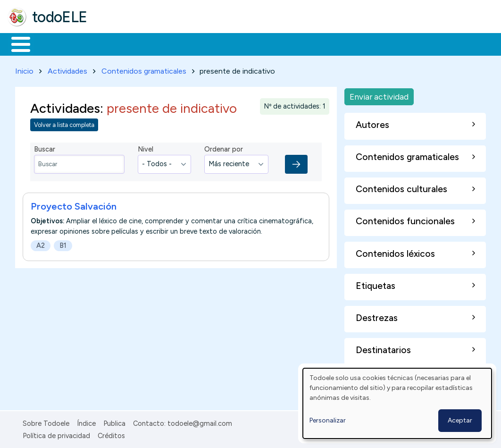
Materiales (53, 43)
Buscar (388, 43)
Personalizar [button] (328, 420)
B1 (63, 244)
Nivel (146, 148)
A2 (41, 244)
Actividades (67, 69)
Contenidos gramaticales (144, 69)
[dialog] (397, 403)
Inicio (16, 43)
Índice (86, 422)
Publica (114, 422)
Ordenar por (224, 148)
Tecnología (282, 43)
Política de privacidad (56, 434)
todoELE (60, 17)
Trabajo (170, 43)
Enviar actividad (379, 95)
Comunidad (345, 43)
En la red (223, 43)
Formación (114, 43)
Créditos (111, 434)
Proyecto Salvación (74, 204)
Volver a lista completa (64, 123)
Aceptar (460, 420)
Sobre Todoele (46, 422)
